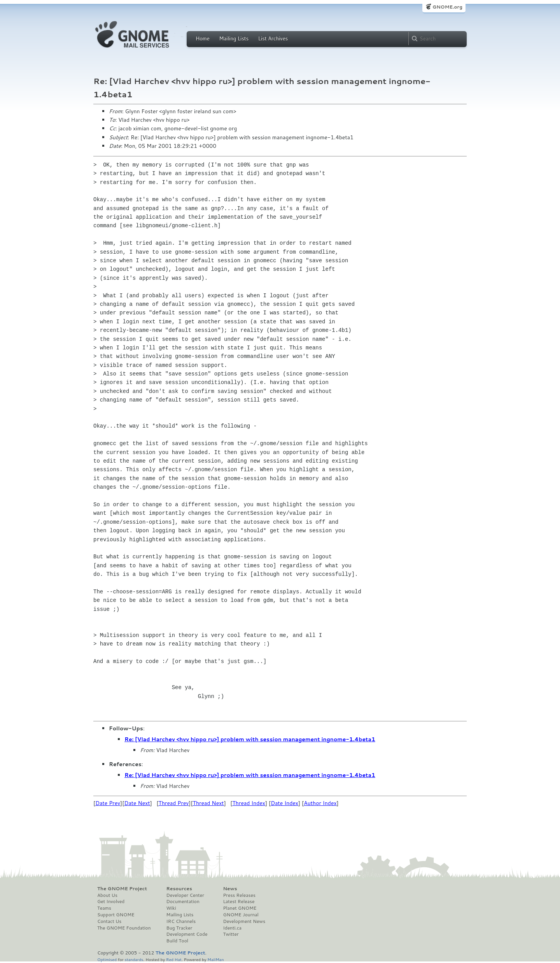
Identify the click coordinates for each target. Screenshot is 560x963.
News (230, 889)
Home (203, 39)
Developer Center (185, 895)
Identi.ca (232, 928)
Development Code (187, 934)
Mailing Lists (234, 39)
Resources (179, 889)
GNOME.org (447, 7)
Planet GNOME (240, 908)
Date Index (284, 803)
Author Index (320, 803)
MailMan (215, 959)
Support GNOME (116, 915)
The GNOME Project (122, 889)
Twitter (231, 934)
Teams (104, 908)
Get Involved (111, 902)
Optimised (107, 959)
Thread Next (208, 803)
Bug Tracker (179, 928)
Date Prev (108, 803)
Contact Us (109, 921)
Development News (244, 921)
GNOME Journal (241, 915)
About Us (107, 895)
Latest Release (239, 902)
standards (134, 959)
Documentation (183, 902)
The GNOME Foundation (124, 928)
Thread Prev (174, 803)
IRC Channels (181, 921)
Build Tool (177, 941)
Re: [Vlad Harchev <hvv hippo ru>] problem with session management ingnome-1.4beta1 (250, 739)
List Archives (273, 39)
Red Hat (174, 959)
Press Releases (239, 895)
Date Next (137, 803)
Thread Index (249, 803)
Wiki (171, 908)
